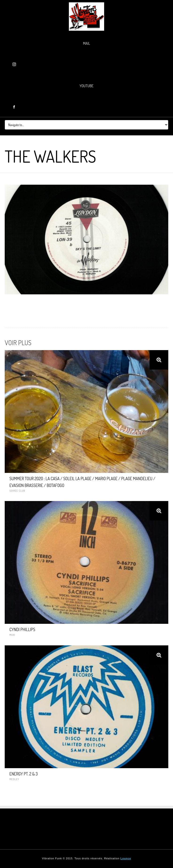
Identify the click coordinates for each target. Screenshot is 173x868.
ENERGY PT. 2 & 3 (24, 774)
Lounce (126, 858)
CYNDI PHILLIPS (22, 629)
